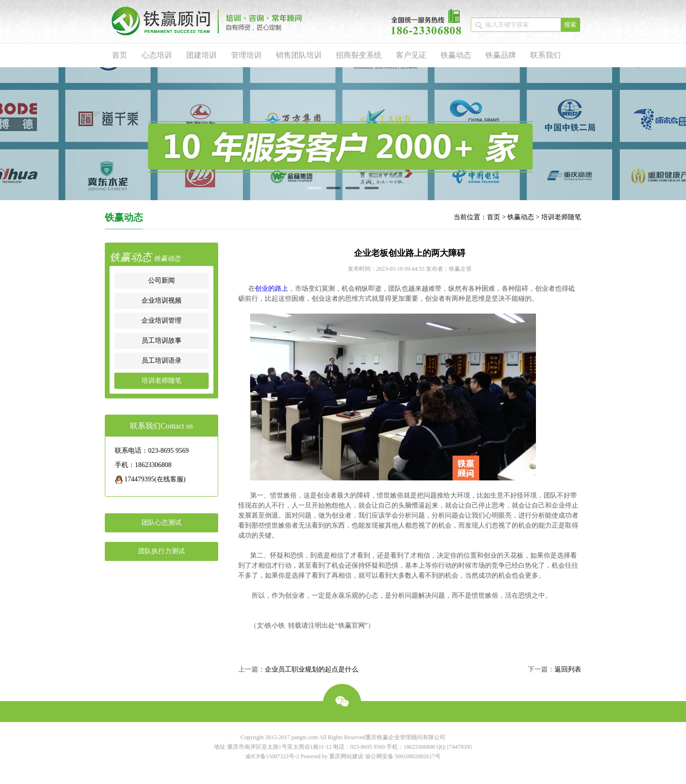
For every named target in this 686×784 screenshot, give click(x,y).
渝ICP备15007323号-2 (272, 756)
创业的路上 (272, 289)
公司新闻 (161, 280)
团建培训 (202, 55)
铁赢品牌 (501, 55)
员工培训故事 (161, 341)
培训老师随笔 (561, 217)
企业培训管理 (161, 321)
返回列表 (568, 669)
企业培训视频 (161, 300)
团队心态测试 (161, 523)
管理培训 (246, 55)
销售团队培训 (299, 55)
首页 (120, 55)
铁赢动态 (456, 55)
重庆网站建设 (346, 756)
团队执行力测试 (161, 551)
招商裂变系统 (359, 55)
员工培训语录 (161, 361)
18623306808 (419, 747)
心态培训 (157, 55)
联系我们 (545, 55)
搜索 (570, 25)
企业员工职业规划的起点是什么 (312, 669)
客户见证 (411, 55)
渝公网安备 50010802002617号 (403, 756)
